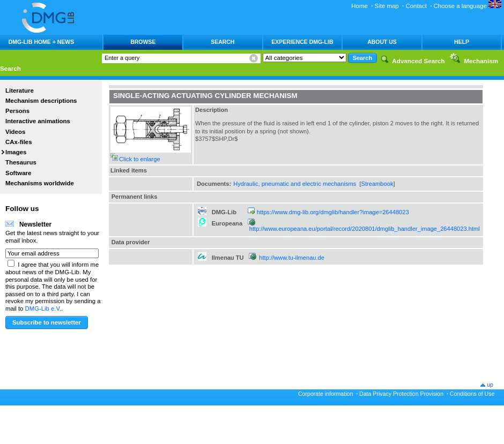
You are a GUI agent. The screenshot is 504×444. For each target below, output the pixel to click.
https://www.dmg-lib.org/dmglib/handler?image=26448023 (333, 212)
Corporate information (325, 394)
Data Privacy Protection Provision (401, 394)
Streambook (377, 184)
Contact (416, 6)
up (490, 385)
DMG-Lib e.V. (43, 308)
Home (360, 6)
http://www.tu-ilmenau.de (292, 258)
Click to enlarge (140, 159)
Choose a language (468, 6)
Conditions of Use (472, 394)
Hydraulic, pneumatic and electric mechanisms (295, 184)
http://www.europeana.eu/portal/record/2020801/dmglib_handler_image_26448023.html (365, 229)
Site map (387, 6)
